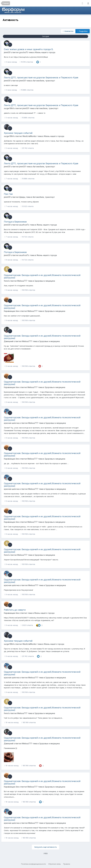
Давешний (9, 341)
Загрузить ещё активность (45, 847)
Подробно (83, 31)
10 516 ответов (26, 62)
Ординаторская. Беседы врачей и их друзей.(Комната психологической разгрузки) (42, 276)
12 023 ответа (27, 206)
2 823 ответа (27, 625)
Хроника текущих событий (18, 133)
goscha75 (23, 52)
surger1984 (9, 108)
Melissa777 (22, 281)
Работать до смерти (15, 610)
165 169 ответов (28, 290)
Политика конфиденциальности (33, 864)
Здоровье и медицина (45, 281)
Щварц (22, 197)
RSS (46, 853)
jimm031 (7, 52)
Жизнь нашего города (45, 52)
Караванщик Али (11, 311)
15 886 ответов (27, 90)
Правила (67, 864)
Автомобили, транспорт (44, 81)
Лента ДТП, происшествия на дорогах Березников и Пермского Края (41, 78)
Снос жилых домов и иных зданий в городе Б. (29, 49)
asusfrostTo (24, 225)
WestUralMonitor (30, 136)
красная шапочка (12, 423)
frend (6, 281)
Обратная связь (54, 864)
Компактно (68, 31)
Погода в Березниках (15, 222)
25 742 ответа (27, 148)
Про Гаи (8, 194)
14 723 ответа (27, 237)
